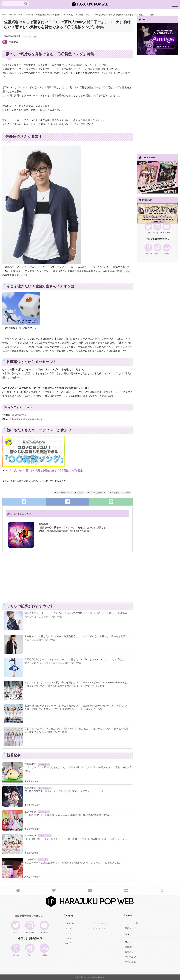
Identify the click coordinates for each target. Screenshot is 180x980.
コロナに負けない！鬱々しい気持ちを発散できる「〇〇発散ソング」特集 (44, 470)
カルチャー (44, 764)
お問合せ (129, 952)
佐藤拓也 (115, 493)
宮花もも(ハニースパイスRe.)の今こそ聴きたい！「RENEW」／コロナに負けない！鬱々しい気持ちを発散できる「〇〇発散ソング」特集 (76, 730)
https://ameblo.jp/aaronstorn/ (26, 419)
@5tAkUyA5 (19, 415)
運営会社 (129, 947)
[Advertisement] (35, 579)
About (127, 942)
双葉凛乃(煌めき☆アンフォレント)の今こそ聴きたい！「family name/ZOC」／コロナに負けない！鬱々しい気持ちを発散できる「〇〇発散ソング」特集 (77, 661)
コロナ (80, 493)
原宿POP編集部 (32, 781)
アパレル (43, 860)
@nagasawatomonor (57, 531)
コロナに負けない (97, 493)
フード (68, 933)
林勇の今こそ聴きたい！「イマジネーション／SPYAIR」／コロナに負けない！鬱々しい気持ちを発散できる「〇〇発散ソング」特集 (76, 615)
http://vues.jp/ (83, 531)
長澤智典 (13, 42)
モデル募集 (130, 962)
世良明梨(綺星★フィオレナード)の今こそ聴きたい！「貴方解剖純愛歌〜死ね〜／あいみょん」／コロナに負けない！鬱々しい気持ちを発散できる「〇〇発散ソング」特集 (76, 707)
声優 (128, 493)
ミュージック (30, 36)
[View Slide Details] (157, 55)
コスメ (68, 928)
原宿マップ (130, 928)
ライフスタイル (100, 923)
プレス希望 (130, 957)
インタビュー (99, 928)
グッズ (68, 938)
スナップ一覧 (131, 923)
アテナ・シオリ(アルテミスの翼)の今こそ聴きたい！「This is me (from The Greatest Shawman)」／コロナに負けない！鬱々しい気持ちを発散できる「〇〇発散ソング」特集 (76, 684)
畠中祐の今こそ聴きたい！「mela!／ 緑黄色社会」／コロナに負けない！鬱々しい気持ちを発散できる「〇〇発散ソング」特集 (76, 638)
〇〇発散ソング (64, 493)
